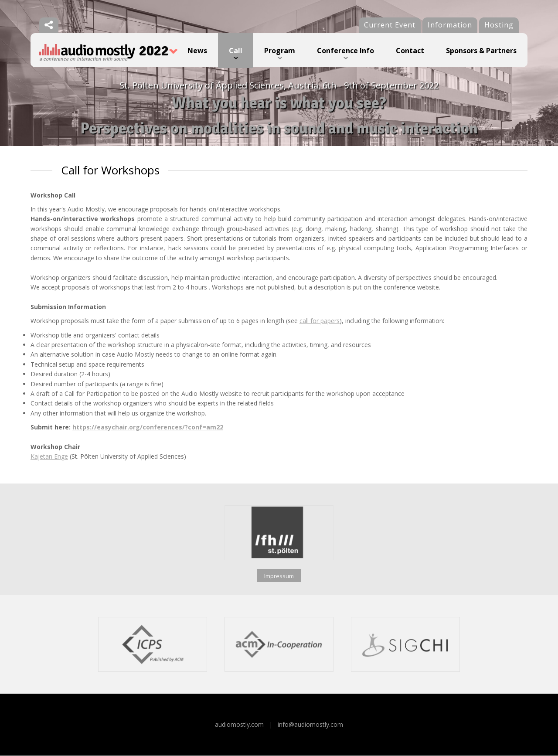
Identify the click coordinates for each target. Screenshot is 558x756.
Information (450, 25)
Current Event (390, 25)
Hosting (499, 25)
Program (280, 51)
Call (236, 51)
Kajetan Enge (49, 457)
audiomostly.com (239, 725)
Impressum (279, 576)
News (197, 51)
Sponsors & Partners (481, 51)
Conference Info (345, 51)
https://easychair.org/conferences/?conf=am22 (148, 427)
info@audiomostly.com (310, 725)
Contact (410, 51)
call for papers (320, 321)
